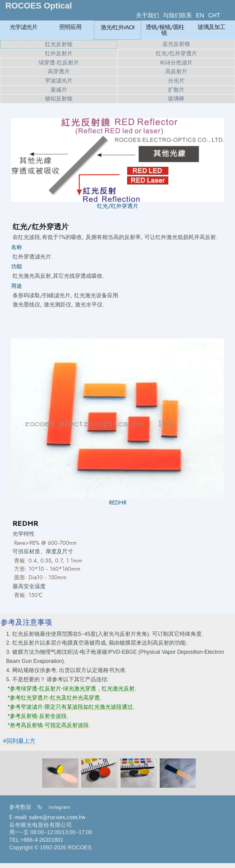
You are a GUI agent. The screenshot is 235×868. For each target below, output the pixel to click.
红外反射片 (59, 53)
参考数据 (20, 807)
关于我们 (147, 15)
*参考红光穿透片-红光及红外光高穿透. (54, 698)
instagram (59, 807)
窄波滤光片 (59, 81)
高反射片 (176, 71)
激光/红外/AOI (118, 27)
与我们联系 (177, 15)
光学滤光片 (24, 27)
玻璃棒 (176, 99)
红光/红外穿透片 (176, 53)
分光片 (176, 81)
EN (200, 15)
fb (40, 807)
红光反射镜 (59, 44)
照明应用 (70, 27)
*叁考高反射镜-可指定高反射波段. (49, 725)
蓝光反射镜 (176, 44)
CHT (214, 15)
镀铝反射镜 (59, 99)
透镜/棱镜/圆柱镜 (165, 30)
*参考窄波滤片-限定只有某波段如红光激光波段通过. (71, 707)
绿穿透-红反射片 (59, 63)
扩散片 (176, 90)
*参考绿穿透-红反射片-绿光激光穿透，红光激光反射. (72, 689)
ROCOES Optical (39, 6)
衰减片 (59, 90)
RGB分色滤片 (176, 63)
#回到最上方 (19, 741)
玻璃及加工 (211, 27)
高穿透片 (59, 71)
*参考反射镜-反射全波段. (38, 716)
